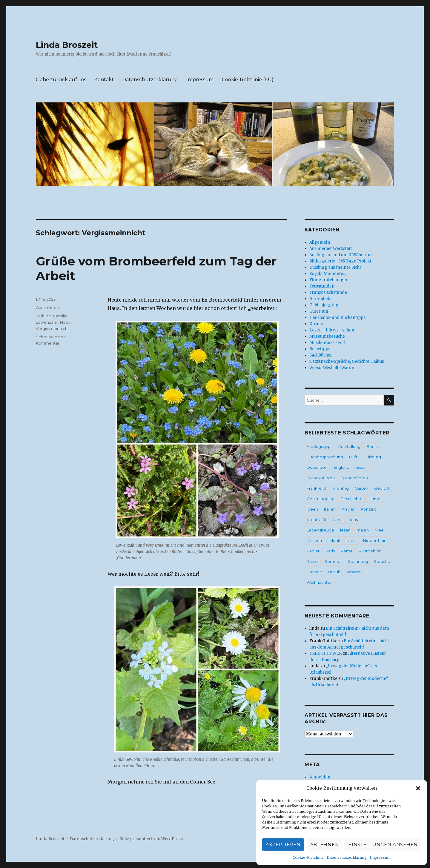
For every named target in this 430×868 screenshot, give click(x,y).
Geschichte (351, 499)
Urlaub (334, 572)
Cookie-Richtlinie (308, 857)
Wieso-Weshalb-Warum (333, 368)
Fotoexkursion (321, 478)
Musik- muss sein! (327, 343)
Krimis (316, 324)
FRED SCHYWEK (326, 653)
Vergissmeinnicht (52, 328)
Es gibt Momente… (328, 274)
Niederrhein (375, 540)
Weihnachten (320, 582)
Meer (380, 530)
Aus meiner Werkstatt (331, 249)
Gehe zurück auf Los (61, 80)
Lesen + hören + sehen (332, 330)
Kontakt (104, 80)
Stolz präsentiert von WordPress (151, 839)
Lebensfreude (320, 530)
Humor (375, 499)
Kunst (354, 520)
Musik (335, 540)
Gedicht (382, 488)
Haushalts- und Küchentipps (337, 318)
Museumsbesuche (327, 336)
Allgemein (320, 242)
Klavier (348, 509)
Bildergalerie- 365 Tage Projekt (340, 261)
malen (363, 530)
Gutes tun (319, 311)
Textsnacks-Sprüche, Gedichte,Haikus (347, 361)
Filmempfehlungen (329, 280)
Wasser (354, 572)
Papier (313, 551)
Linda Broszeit (67, 45)
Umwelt (314, 572)
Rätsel (313, 561)
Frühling (44, 316)
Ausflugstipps (320, 446)
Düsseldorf (317, 467)
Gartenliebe (47, 308)
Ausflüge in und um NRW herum (341, 255)
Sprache (382, 561)
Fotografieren (354, 478)
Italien (330, 509)
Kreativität (317, 520)
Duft (353, 457)
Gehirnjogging (324, 305)
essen (361, 467)
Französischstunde (328, 292)
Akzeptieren (283, 845)
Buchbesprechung (325, 457)
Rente (347, 551)
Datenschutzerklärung (347, 857)
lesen (345, 530)
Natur (65, 322)
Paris (330, 551)
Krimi (338, 520)
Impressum (380, 857)
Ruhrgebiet (370, 551)
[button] (418, 788)
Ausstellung (349, 446)
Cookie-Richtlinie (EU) (248, 80)
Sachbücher (321, 355)
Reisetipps (320, 349)
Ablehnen (325, 845)
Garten (361, 488)
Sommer (333, 561)
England (341, 467)
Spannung (358, 561)
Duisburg (372, 457)
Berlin (372, 446)
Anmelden (320, 777)
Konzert (368, 509)
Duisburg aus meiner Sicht (335, 267)
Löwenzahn (47, 322)
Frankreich (317, 488)
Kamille (60, 316)
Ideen (312, 509)
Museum (315, 540)
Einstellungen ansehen (383, 845)
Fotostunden (322, 286)
